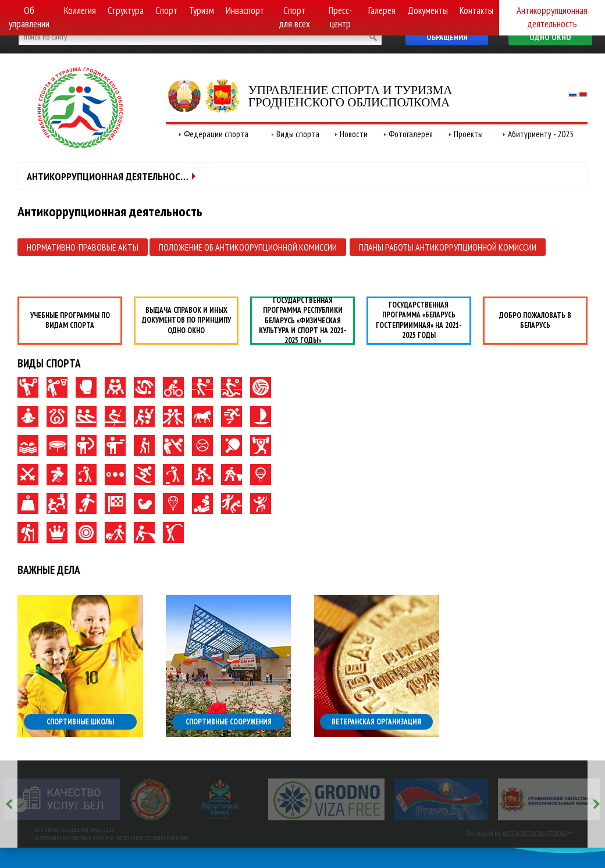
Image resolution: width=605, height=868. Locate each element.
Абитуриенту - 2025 (541, 134)
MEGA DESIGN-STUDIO (535, 834)
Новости (354, 134)
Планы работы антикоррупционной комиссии (448, 247)
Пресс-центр (340, 17)
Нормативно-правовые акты (83, 247)
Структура (126, 10)
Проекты (468, 134)
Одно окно (550, 37)
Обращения (447, 37)
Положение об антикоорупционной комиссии (248, 247)
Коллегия (80, 10)
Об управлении (29, 17)
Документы (428, 10)
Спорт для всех (294, 17)
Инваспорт (245, 10)
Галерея (382, 10)
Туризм (202, 10)
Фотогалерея (411, 134)
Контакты (476, 10)
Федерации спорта (216, 134)
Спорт (166, 10)
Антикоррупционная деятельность (552, 17)
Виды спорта (298, 134)
